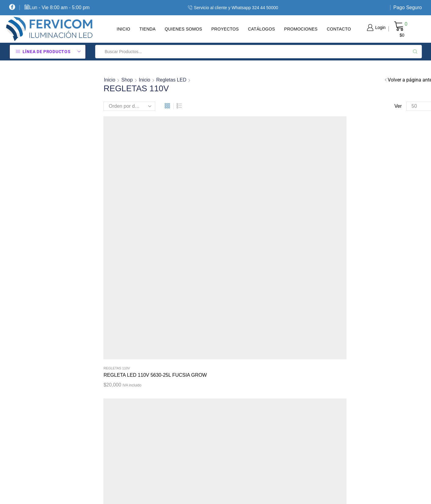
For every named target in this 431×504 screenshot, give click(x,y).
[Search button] (415, 52)
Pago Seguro (408, 7)
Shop (127, 80)
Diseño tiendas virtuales (343, 494)
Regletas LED (171, 80)
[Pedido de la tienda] (129, 106)
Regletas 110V (117, 205)
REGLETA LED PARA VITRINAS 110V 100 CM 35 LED (225, 216)
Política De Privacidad (242, 372)
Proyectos (225, 29)
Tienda (147, 29)
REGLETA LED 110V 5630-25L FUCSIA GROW (137, 216)
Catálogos (262, 29)
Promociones (301, 29)
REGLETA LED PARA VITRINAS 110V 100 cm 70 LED (311, 216)
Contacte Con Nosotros (244, 459)
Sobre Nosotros (235, 415)
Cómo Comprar (235, 351)
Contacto (339, 29)
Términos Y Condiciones (245, 394)
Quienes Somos (183, 29)
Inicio (124, 29)
